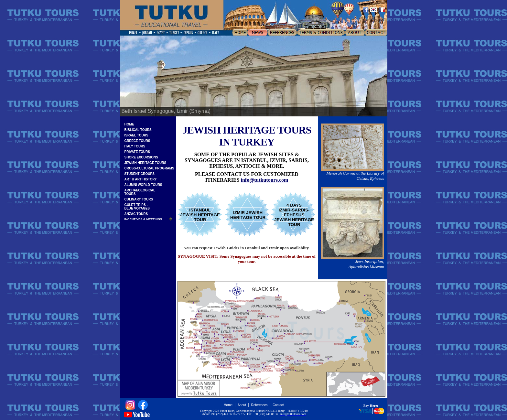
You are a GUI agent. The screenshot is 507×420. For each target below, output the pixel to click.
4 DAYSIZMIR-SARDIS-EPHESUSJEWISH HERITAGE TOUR (294, 215)
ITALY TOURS (135, 146)
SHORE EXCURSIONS (141, 157)
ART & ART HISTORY (141, 179)
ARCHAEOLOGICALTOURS (140, 192)
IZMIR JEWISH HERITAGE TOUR (248, 215)
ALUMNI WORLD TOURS (143, 185)
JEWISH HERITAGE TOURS (146, 163)
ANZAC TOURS (136, 214)
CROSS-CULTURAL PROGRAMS (149, 168)
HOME (129, 124)
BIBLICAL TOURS (138, 130)
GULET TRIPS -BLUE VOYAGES (137, 207)
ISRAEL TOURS (136, 135)
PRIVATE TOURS (137, 152)
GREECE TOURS (137, 141)
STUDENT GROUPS (140, 174)
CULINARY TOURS (139, 199)
